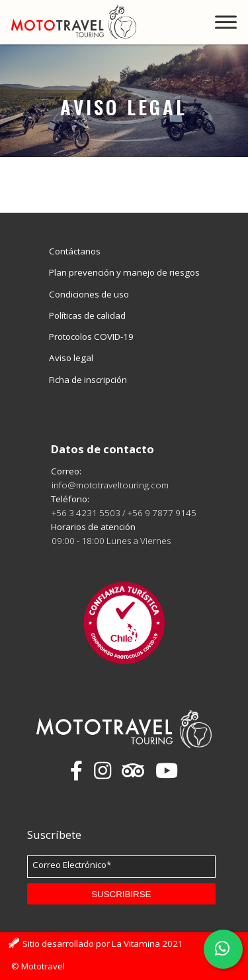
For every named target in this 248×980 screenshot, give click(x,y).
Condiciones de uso (89, 294)
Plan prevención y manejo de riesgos (124, 272)
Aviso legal (71, 358)
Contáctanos (75, 251)
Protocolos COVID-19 (91, 337)
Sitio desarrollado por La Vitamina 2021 (103, 944)
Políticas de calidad (87, 315)
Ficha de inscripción (88, 380)
